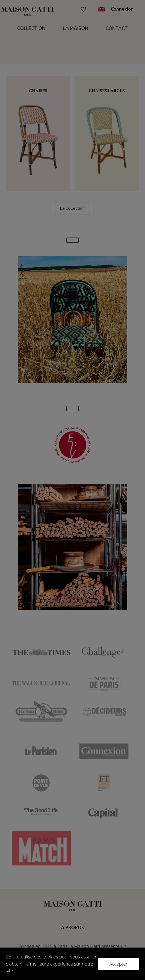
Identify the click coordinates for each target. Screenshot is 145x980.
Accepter (118, 964)
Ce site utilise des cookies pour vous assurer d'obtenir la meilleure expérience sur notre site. (51, 964)
